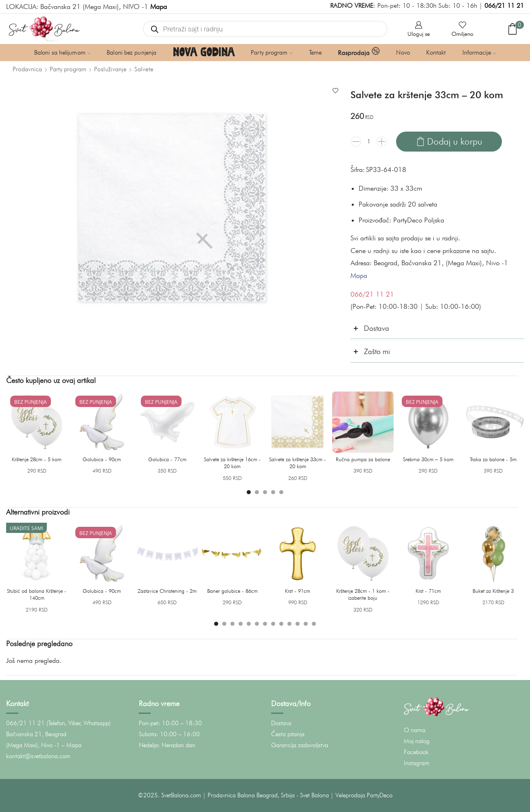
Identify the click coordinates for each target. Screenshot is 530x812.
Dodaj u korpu (455, 141)
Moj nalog (417, 741)
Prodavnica (27, 69)
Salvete (144, 69)
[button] (249, 492)
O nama (415, 730)
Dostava (281, 723)
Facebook (416, 752)
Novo (403, 53)
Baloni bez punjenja (131, 53)
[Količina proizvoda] (369, 141)
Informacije (479, 53)
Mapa (359, 275)
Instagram (417, 763)
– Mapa (71, 745)
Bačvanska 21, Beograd (36, 734)
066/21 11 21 (504, 6)
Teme (315, 53)
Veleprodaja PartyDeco (364, 795)
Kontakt (436, 53)
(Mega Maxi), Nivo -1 (33, 745)
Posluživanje (110, 69)
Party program (272, 53)
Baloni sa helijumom (62, 53)
